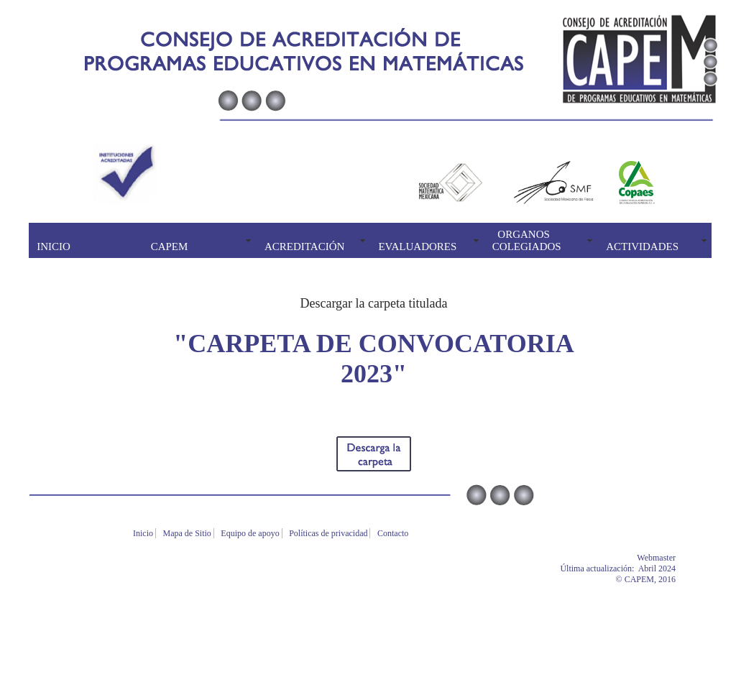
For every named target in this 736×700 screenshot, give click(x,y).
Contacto (394, 533)
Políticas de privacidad (329, 533)
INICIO (54, 247)
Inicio (144, 533)
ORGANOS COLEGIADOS (527, 240)
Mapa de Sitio (188, 533)
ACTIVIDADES (642, 247)
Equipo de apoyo (251, 533)
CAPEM (170, 247)
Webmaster (678, 558)
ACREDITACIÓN (304, 247)
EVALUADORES (417, 247)
